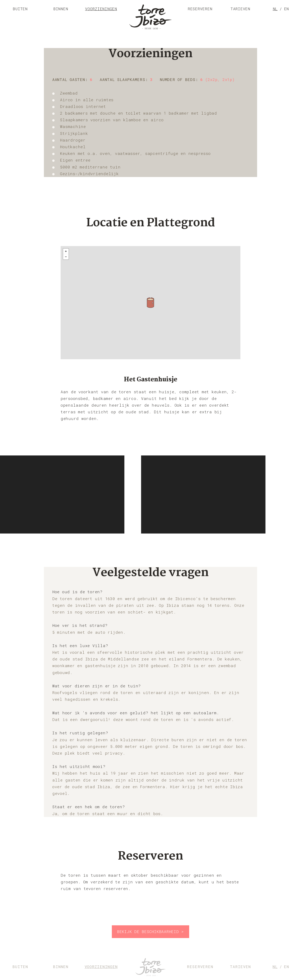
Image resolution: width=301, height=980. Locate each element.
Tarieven (240, 9)
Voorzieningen (101, 9)
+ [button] (66, 251)
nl (275, 9)
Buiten (20, 9)
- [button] (66, 257)
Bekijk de (150, 931)
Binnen (61, 9)
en (287, 9)
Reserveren (200, 9)
